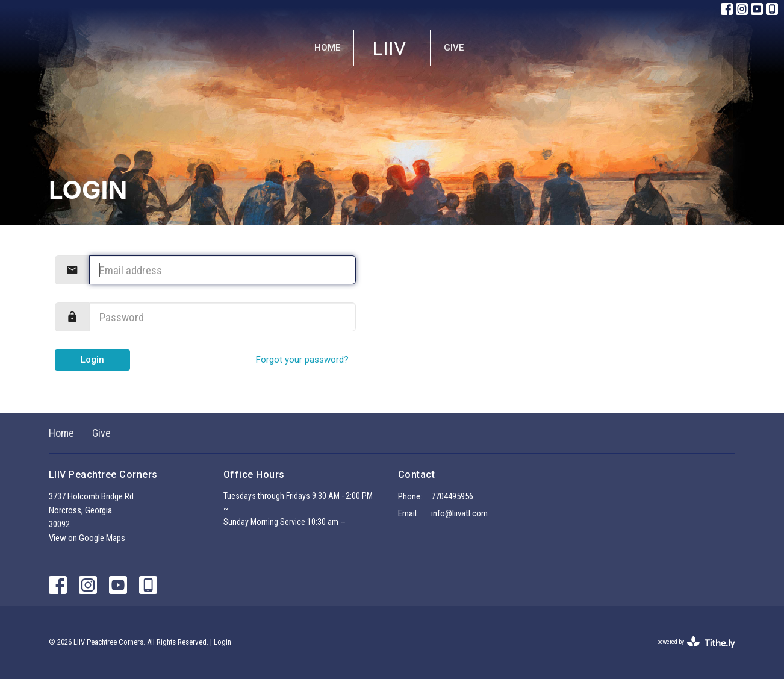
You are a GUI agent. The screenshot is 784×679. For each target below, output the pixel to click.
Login (92, 360)
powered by (696, 643)
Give (454, 48)
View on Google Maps (87, 538)
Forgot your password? (302, 360)
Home (327, 48)
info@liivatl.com (459, 513)
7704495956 (452, 496)
